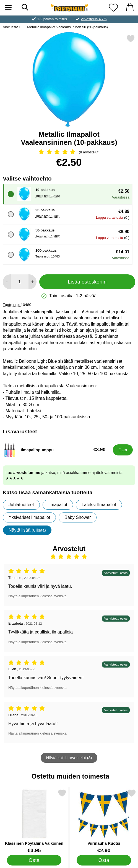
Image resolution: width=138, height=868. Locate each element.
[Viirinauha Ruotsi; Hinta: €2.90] (104, 821)
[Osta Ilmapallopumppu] (123, 450)
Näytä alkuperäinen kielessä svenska (37, 596)
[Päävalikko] (8, 8)
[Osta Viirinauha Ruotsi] (104, 860)
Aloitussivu (11, 27)
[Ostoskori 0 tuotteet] (130, 8)
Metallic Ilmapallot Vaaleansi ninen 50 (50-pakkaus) (67, 27)
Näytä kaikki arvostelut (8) (69, 758)
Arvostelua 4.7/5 (94, 19)
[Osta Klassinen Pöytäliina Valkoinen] (34, 860)
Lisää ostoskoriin (87, 282)
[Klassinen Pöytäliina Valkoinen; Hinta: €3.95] (34, 821)
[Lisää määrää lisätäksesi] (32, 282)
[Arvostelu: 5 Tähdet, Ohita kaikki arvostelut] (69, 152)
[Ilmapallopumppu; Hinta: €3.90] (57, 450)
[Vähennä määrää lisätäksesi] (7, 282)
